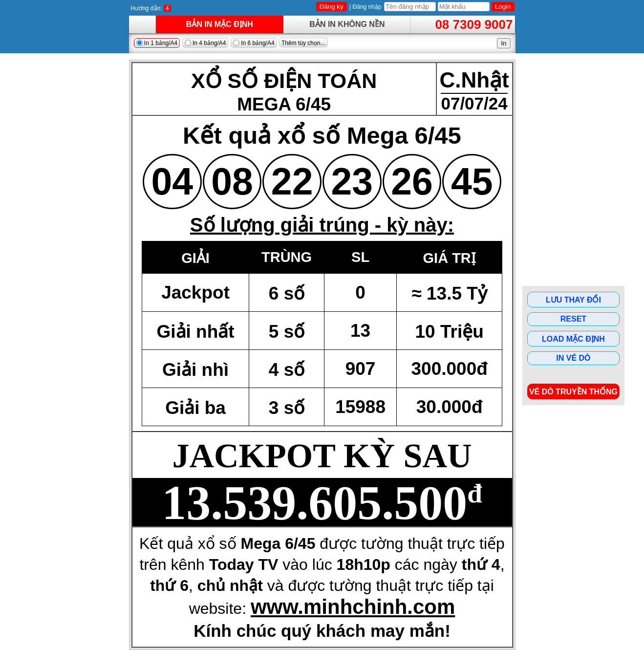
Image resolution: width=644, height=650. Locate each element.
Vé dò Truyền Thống (573, 392)
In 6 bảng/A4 (254, 43)
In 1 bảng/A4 (157, 43)
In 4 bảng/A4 (205, 43)
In (504, 43)
